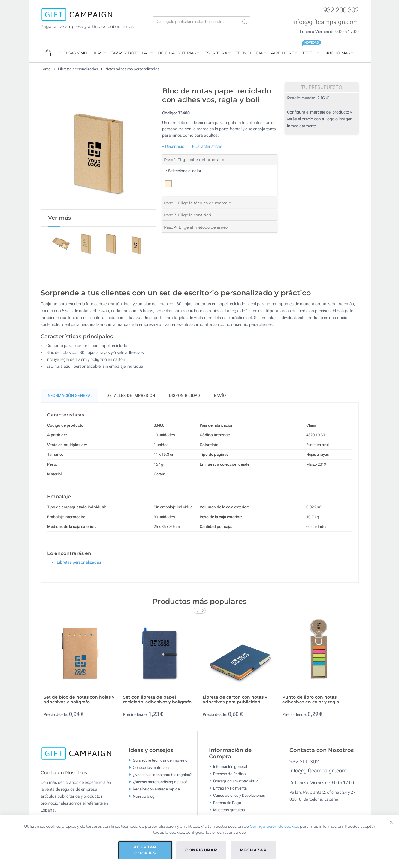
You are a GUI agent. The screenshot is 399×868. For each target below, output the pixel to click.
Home (46, 69)
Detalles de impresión (131, 397)
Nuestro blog (144, 797)
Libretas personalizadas (78, 69)
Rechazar (253, 850)
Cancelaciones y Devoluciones (239, 797)
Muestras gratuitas (229, 811)
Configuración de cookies (274, 826)
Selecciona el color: (184, 171)
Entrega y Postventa (230, 789)
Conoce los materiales (151, 768)
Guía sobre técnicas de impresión (161, 761)
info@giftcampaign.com (326, 22)
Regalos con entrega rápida (156, 790)
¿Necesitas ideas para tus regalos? (162, 776)
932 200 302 (341, 10)
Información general (230, 768)
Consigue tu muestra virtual (236, 782)
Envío (220, 397)
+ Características (207, 146)
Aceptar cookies (145, 850)
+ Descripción (174, 146)
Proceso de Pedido (229, 775)
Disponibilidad (185, 397)
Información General (70, 397)
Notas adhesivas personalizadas (132, 69)
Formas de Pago (227, 804)
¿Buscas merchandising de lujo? (160, 783)
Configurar (201, 850)
